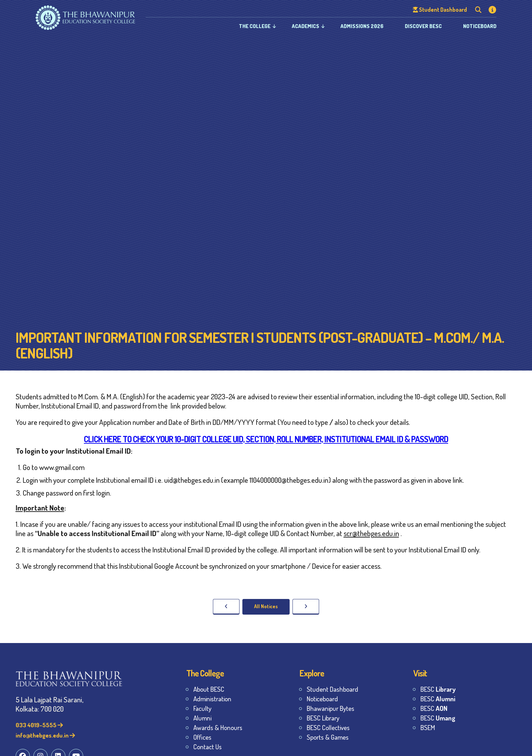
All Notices (266, 606)
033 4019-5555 (39, 725)
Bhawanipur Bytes (331, 708)
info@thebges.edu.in (45, 735)
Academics (305, 26)
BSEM (428, 727)
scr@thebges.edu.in (371, 533)
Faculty (202, 708)
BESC (438, 689)
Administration (212, 699)
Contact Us (208, 747)
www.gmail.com (62, 467)
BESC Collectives (328, 727)
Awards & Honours (218, 727)
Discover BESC (423, 26)
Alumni (202, 718)
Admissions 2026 (362, 26)
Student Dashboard (332, 689)
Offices (202, 737)
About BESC (209, 689)
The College (255, 26)
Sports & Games (328, 737)
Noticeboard (480, 26)
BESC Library (323, 718)
